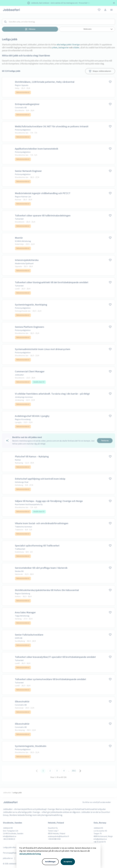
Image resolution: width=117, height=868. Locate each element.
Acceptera (68, 862)
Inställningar (50, 862)
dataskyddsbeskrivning (30, 854)
